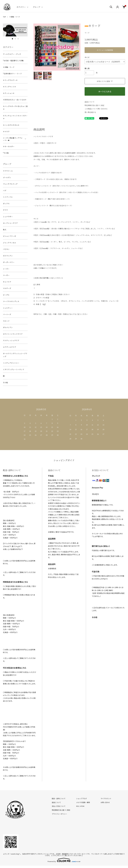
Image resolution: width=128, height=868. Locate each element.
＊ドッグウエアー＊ (10, 80)
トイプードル (8, 197)
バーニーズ (7, 314)
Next (77, 47)
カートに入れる (105, 91)
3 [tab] (18, 39)
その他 (5, 382)
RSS (78, 806)
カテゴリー (21, 7)
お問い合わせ (105, 802)
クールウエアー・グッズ (12, 54)
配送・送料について (59, 798)
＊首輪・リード (15, 17)
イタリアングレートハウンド (14, 369)
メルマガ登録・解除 (83, 802)
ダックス (6, 204)
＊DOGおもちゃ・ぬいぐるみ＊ (15, 100)
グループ (36, 7)
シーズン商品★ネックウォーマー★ (13, 139)
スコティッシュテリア (11, 340)
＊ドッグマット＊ (9, 87)
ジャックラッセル (9, 243)
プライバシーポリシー (59, 814)
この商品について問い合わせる (96, 109)
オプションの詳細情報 (105, 50)
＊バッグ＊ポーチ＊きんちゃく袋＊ (15, 108)
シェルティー (8, 308)
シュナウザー (8, 217)
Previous (37, 47)
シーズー (6, 269)
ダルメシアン (8, 327)
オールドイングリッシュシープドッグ (15, 355)
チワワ (5, 210)
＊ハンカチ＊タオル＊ (11, 125)
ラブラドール (8, 171)
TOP (4, 17)
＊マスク (6, 131)
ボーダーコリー (9, 262)
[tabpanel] (15, 30)
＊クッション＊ (9, 93)
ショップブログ (82, 798)
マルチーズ (7, 288)
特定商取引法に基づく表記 (94, 105)
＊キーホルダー (9, 146)
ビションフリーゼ (9, 236)
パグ (5, 190)
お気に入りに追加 (105, 81)
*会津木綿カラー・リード (12, 74)
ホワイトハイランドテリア (13, 334)
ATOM (82, 806)
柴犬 (5, 230)
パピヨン (6, 249)
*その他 (6, 153)
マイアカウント (106, 798)
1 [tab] (12, 39)
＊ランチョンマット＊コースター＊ (15, 117)
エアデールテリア (10, 347)
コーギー (6, 275)
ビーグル (6, 295)
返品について (90, 102)
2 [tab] (15, 39)
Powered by (64, 860)
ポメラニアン (8, 256)
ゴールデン (7, 177)
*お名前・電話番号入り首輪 (13, 61)
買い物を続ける (90, 112)
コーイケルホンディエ (11, 301)
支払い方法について (59, 806)
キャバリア (7, 282)
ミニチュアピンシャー (11, 363)
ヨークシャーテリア (10, 223)
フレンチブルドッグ (10, 184)
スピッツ (6, 321)
